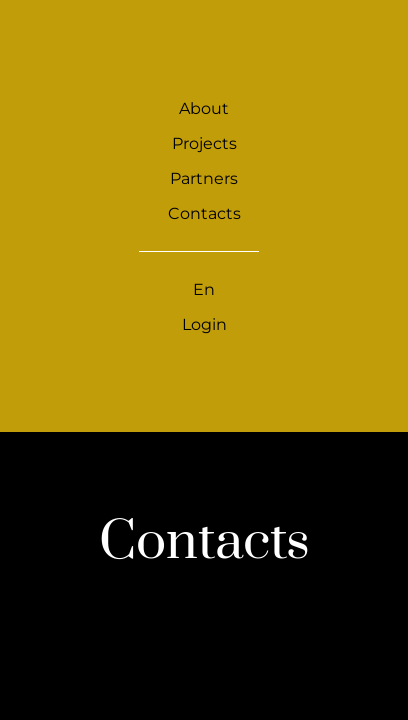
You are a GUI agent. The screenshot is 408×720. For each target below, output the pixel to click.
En (204, 289)
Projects (204, 143)
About (204, 108)
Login (204, 324)
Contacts (204, 213)
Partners (204, 178)
